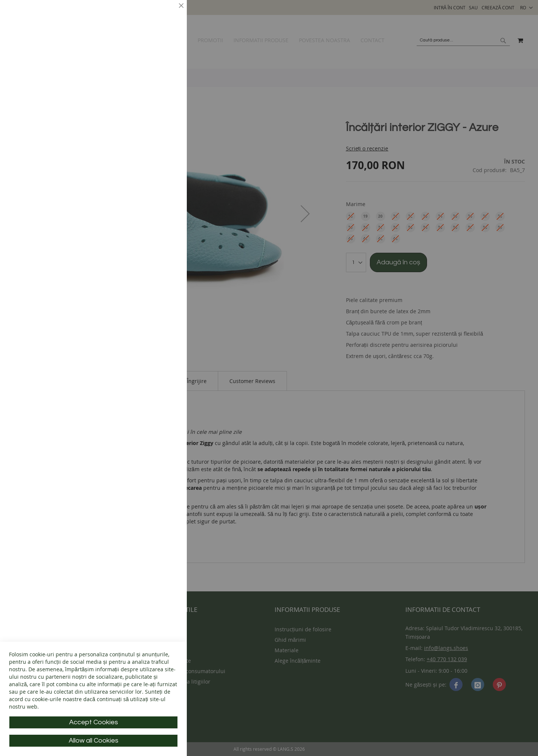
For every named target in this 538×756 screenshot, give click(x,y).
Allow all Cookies (94, 741)
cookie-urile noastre (57, 699)
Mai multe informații (151, 66)
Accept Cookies (94, 722)
